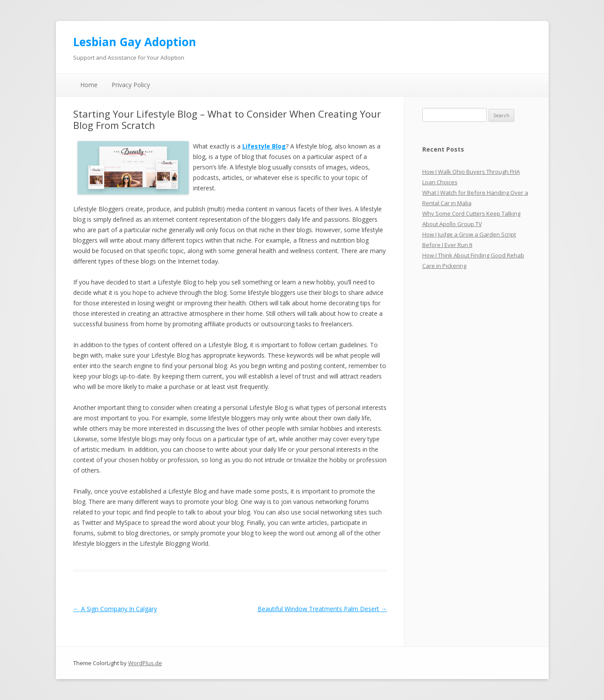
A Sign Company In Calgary (115, 609)
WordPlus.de (145, 663)
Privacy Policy (131, 85)
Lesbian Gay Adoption (135, 42)
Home (89, 85)
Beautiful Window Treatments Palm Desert (322, 609)
